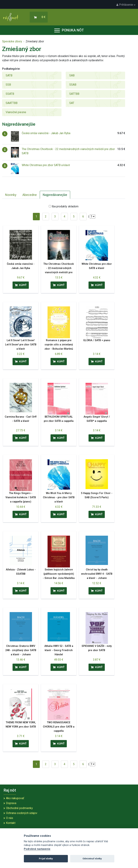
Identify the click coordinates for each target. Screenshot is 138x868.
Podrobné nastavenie (37, 849)
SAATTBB (12, 103)
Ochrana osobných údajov (22, 813)
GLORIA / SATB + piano (97, 340)
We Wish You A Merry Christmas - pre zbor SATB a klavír (59, 497)
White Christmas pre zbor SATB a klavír (46, 165)
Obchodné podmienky (19, 808)
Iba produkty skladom (65, 206)
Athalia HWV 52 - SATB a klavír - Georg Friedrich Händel (59, 650)
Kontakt (11, 823)
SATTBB (74, 94)
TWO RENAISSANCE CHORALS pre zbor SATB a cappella (59, 727)
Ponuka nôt (69, 30)
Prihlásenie (126, 5)
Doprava (11, 803)
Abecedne (30, 195)
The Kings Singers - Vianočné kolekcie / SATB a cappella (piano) (21, 497)
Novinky (11, 195)
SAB (72, 75)
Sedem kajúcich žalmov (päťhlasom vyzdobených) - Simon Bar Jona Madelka (59, 574)
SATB (9, 75)
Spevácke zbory (12, 41)
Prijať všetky (46, 859)
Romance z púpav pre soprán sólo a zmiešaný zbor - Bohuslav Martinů (59, 345)
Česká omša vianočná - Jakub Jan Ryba (46, 133)
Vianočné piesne (16, 112)
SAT (72, 103)
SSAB (73, 85)
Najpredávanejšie (55, 195)
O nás (10, 818)
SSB (8, 85)
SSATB (10, 94)
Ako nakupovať (15, 798)
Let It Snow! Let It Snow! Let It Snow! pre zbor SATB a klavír (21, 345)
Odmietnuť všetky (92, 859)
